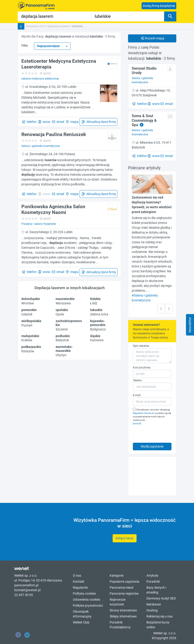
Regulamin (80, 588)
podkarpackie (31, 347)
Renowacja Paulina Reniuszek (54, 134)
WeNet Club (81, 622)
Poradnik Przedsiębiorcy (120, 625)
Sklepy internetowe (123, 616)
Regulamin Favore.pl (143, 413)
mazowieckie (65, 299)
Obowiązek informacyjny (82, 614)
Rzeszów (28, 351)
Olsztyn (61, 355)
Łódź (94, 303)
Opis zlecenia (141, 346)
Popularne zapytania (124, 582)
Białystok (62, 340)
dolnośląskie (31, 299)
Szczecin (62, 329)
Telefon (137, 380)
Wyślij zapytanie (152, 446)
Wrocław (28, 303)
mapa (74, 122)
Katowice (97, 340)
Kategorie (117, 576)
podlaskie (63, 336)
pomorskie (29, 310)
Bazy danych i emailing (156, 590)
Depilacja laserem (59, 26)
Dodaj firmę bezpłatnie (159, 6)
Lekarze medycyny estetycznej (40, 79)
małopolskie (30, 336)
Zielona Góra (99, 314)
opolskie (62, 310)
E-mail (137, 395)
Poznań (27, 325)
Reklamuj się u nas (160, 616)
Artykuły (152, 576)
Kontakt (79, 582)
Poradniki (153, 582)
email (60, 122)
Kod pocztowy (142, 368)
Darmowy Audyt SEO (161, 598)
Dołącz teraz (125, 538)
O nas (77, 576)
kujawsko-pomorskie (98, 323)
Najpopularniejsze (48, 46)
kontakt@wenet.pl (27, 590)
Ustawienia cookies (87, 599)
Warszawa (63, 303)
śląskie (95, 336)
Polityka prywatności (88, 605)
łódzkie (95, 299)
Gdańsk (27, 314)
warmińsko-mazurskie (64, 349)
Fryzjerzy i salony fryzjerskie (39, 224)
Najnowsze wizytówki (118, 602)
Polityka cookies (84, 594)
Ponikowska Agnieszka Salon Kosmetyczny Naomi (53, 209)
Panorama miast (122, 588)
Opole (60, 314)
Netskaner (154, 604)
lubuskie (96, 310)
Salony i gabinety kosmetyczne (41, 146)
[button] (161, 309)
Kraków (27, 340)
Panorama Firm (35, 26)
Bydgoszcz (98, 329)
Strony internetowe (123, 610)
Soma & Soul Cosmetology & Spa (144, 120)
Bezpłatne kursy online (158, 625)
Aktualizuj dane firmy (101, 122)
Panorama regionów (124, 594)
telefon (31, 122)
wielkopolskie (31, 321)
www (46, 122)
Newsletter (190, 325)
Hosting (152, 610)
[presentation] (154, 433)
